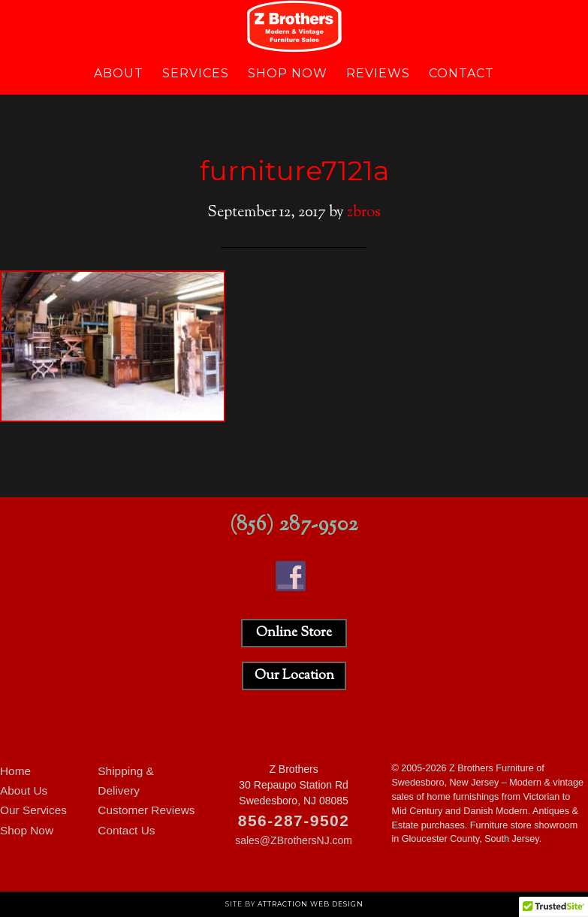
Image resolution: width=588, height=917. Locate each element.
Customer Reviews (146, 810)
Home (15, 771)
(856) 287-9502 (294, 525)
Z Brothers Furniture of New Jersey (294, 26)
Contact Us (126, 830)
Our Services (33, 810)
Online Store (294, 633)
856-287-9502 (294, 820)
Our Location (294, 676)
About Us (24, 790)
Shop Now (27, 830)
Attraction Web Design (311, 904)
